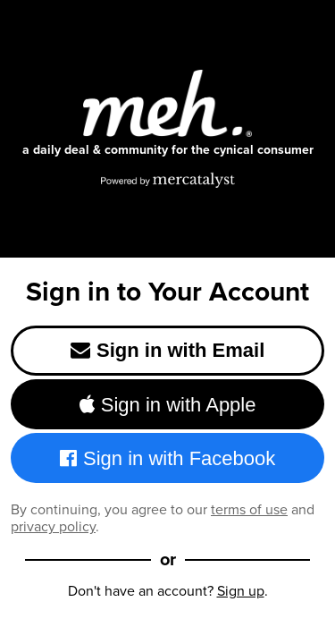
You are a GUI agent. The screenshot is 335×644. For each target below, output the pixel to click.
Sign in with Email (168, 350)
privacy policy (53, 526)
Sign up (241, 591)
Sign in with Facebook (168, 458)
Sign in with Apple (168, 405)
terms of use (249, 509)
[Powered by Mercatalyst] (168, 180)
